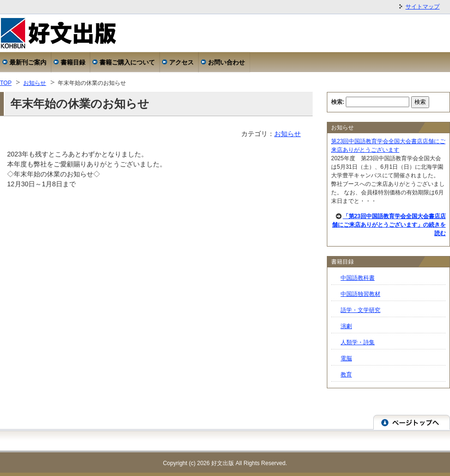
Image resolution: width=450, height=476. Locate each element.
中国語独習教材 (360, 294)
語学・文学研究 (360, 310)
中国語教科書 (358, 278)
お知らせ (35, 83)
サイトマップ (423, 7)
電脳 (346, 358)
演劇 (346, 326)
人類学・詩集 (358, 342)
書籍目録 (73, 62)
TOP (6, 83)
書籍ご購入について (127, 62)
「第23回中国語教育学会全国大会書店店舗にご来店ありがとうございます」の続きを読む (389, 225)
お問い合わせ (226, 62)
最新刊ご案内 (28, 62)
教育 (346, 375)
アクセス (181, 62)
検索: (338, 102)
